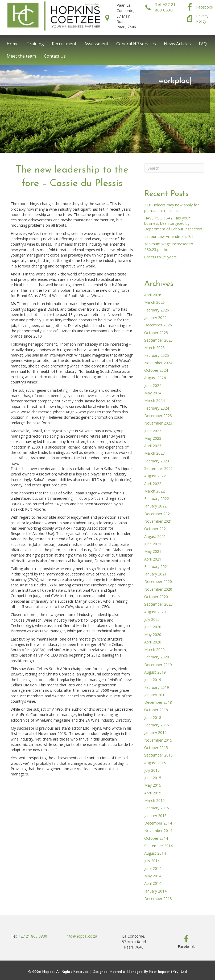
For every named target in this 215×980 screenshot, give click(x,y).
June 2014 (153, 868)
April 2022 (153, 484)
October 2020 (156, 597)
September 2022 (158, 468)
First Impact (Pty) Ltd (168, 972)
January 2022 (155, 506)
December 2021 (158, 514)
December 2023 (158, 416)
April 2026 (153, 295)
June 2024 (153, 385)
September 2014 (158, 846)
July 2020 (152, 619)
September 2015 (158, 755)
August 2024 (155, 378)
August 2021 (155, 536)
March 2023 (154, 453)
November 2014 (158, 831)
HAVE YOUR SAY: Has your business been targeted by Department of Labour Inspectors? (174, 223)
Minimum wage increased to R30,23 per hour (169, 247)
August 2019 (155, 672)
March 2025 (154, 348)
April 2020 (153, 642)
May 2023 (153, 438)
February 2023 (157, 461)
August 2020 (155, 612)
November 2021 (158, 521)
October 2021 (156, 529)
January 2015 (155, 816)
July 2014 (152, 861)
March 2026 (154, 302)
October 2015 (156, 748)
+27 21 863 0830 (33, 936)
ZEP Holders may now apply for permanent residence (171, 208)
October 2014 (156, 838)
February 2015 (157, 808)
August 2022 (155, 476)
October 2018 (156, 710)
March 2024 (154, 400)
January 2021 (155, 574)
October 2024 (156, 370)
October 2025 (156, 333)
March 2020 (154, 649)
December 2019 (158, 665)
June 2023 (153, 431)
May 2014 (153, 876)
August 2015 (155, 763)
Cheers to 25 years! (161, 257)
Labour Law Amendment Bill (169, 236)
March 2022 (154, 491)
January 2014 (155, 891)
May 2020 (153, 635)
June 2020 (153, 627)
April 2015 (153, 793)
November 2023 (158, 423)
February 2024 (157, 408)
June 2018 (153, 717)
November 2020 (158, 589)
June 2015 (153, 778)
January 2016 (155, 732)
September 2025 (158, 340)
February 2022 (157, 499)
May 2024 (153, 393)
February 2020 (157, 657)
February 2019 (157, 687)
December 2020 (158, 581)
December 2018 (158, 702)
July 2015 (152, 770)
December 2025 (158, 325)
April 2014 (153, 883)
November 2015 (158, 740)
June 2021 (153, 544)
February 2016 (157, 725)
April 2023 (153, 446)
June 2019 (153, 680)
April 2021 (153, 559)
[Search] (174, 168)
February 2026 (157, 310)
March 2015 (154, 800)
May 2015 (153, 785)
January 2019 (155, 695)
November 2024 (158, 363)
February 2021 (157, 567)
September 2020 (158, 604)
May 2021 (153, 551)
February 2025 (157, 355)
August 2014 (155, 853)
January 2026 (155, 317)
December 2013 (158, 899)
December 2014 (158, 823)
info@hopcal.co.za (81, 936)
